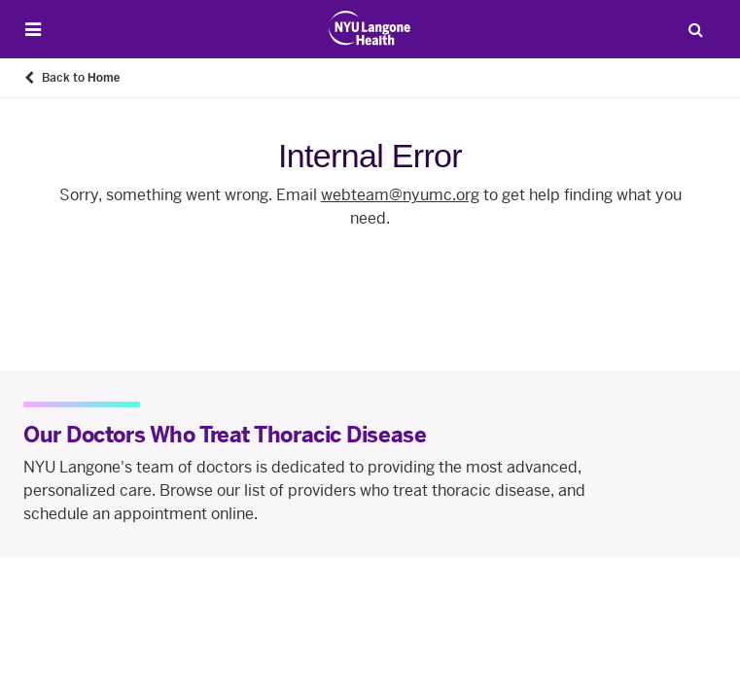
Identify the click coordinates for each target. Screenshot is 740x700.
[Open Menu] (33, 30)
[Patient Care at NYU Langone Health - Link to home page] (370, 28)
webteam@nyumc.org (400, 195)
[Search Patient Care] (695, 29)
